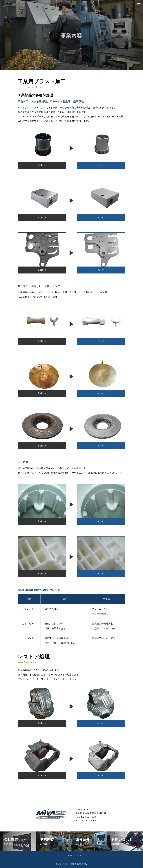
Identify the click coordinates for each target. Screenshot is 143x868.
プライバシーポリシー (77, 855)
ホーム (58, 855)
